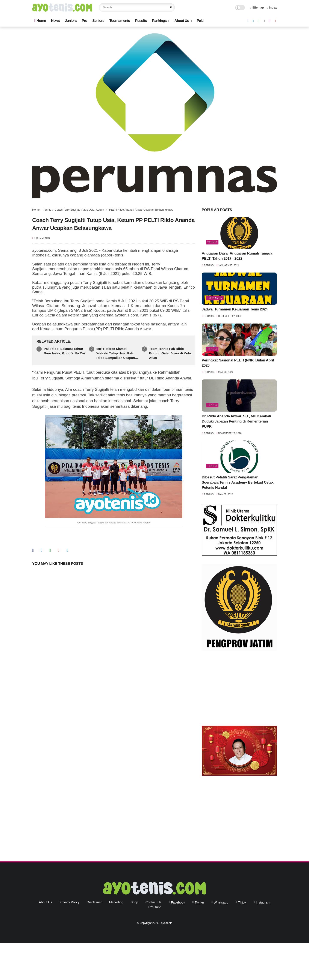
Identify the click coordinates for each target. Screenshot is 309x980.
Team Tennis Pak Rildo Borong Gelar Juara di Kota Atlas (170, 353)
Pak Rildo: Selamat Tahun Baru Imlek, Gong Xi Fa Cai (64, 351)
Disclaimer (94, 902)
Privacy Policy (69, 902)
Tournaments (120, 21)
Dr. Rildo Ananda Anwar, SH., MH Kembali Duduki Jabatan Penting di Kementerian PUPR (236, 421)
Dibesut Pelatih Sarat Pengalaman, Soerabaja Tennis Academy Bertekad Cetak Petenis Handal (238, 482)
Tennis (47, 210)
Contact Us (153, 902)
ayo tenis (167, 923)
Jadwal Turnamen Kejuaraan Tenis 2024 (235, 309)
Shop (134, 902)
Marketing (116, 902)
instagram (263, 902)
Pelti (200, 21)
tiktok (242, 902)
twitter (199, 902)
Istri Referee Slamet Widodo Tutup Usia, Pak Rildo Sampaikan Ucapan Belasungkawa (116, 353)
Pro (84, 21)
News (55, 21)
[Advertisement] (239, 689)
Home (40, 21)
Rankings (159, 21)
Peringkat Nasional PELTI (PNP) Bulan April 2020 (238, 363)
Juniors (71, 21)
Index (272, 7)
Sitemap (257, 7)
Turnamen (215, 298)
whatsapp (221, 902)
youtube (156, 907)
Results (141, 21)
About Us (182, 21)
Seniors (98, 21)
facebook (178, 902)
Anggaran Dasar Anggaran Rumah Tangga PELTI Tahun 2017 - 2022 (237, 256)
